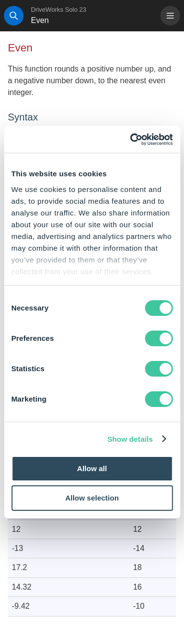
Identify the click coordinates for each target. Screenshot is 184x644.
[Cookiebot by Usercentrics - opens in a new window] (131, 140)
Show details (130, 439)
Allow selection (92, 498)
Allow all (92, 468)
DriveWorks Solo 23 (59, 10)
